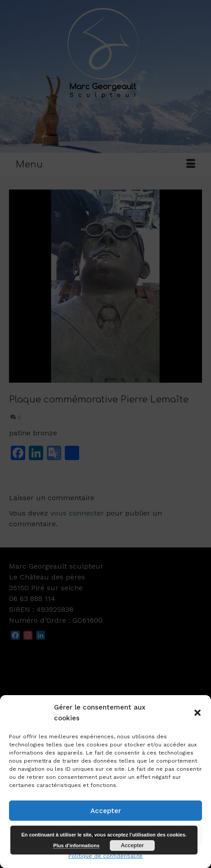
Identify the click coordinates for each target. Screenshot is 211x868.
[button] (198, 713)
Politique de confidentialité (105, 856)
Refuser (105, 836)
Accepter (106, 811)
